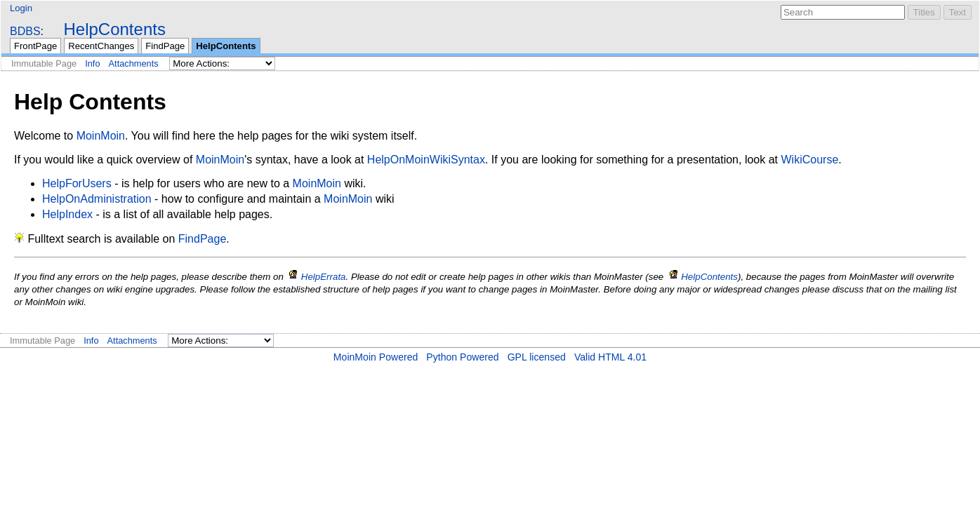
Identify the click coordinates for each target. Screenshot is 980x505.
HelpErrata (324, 277)
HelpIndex (67, 214)
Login (21, 8)
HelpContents (114, 29)
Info (92, 63)
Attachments (134, 63)
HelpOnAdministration (97, 199)
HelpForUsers (77, 183)
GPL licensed (537, 357)
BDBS (25, 31)
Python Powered (462, 357)
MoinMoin (101, 136)
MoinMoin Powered (376, 357)
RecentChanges (101, 46)
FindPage (165, 46)
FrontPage (35, 46)
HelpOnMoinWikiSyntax (426, 160)
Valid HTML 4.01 (610, 357)
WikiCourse (810, 160)
